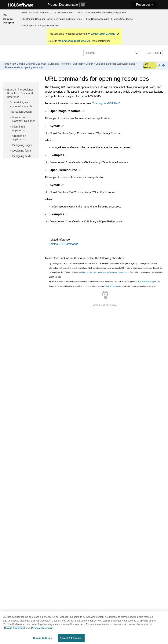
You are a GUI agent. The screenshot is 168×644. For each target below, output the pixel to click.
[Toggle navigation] (83, 5)
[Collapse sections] (160, 66)
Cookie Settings (42, 640)
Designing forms (22, 151)
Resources (143, 5)
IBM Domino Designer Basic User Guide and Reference (51, 19)
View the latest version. (101, 34)
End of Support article (75, 41)
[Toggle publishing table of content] (3, 86)
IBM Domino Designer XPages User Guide (109, 19)
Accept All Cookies (71, 640)
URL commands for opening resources (23, 67)
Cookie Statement (14, 630)
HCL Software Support (147, 282)
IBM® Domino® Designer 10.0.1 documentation (47, 13)
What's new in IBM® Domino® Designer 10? (102, 13)
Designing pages (22, 145)
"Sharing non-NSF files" (106, 103)
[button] (5, 90)
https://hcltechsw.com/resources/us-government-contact (106, 272)
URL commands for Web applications (115, 64)
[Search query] (112, 53)
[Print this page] (164, 66)
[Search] (137, 53)
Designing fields (22, 156)
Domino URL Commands (63, 244)
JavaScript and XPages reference (39, 25)
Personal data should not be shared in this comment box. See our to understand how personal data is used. (102, 286)
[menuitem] (47, 13)
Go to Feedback (148, 66)
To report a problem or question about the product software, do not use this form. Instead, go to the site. (105, 282)
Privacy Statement (112, 286)
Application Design (83, 64)
